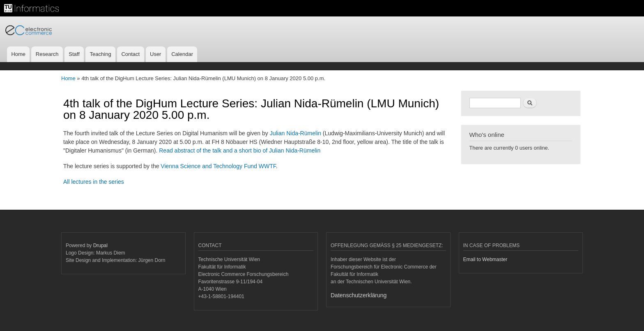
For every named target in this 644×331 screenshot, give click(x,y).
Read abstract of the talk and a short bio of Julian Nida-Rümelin (240, 150)
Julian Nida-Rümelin (296, 133)
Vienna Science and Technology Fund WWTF (218, 166)
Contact (130, 54)
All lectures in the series (94, 182)
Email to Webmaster (485, 259)
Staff (74, 54)
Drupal (100, 245)
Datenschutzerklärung (359, 295)
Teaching (101, 54)
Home (18, 54)
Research (47, 54)
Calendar (182, 54)
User (155, 54)
